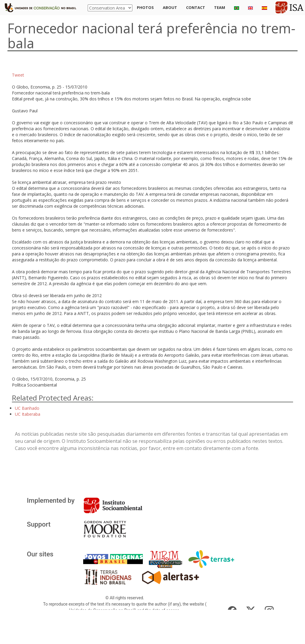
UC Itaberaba (28, 414)
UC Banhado (27, 408)
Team (220, 7)
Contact (196, 7)
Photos (145, 7)
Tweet (18, 75)
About (170, 7)
